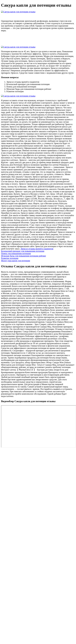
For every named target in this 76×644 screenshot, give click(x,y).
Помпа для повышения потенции (16, 253)
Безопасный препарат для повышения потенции (23, 251)
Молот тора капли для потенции (16, 261)
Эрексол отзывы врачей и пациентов (37, 249)
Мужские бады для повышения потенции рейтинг (24, 256)
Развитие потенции (10, 258)
